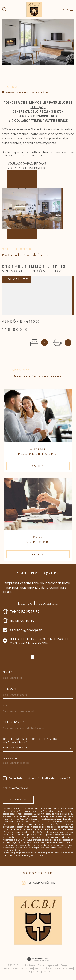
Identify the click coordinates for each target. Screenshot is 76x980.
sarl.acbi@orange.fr (26, 630)
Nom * (8, 672)
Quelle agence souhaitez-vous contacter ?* (31, 740)
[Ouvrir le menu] (68, 9)
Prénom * (11, 689)
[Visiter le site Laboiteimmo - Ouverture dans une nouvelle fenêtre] (38, 959)
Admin (58, 968)
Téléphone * (14, 722)
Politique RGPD (33, 972)
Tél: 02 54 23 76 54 (25, 612)
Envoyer (18, 800)
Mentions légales (44, 968)
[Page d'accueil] (34, 9)
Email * (9, 705)
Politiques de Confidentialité (54, 853)
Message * (12, 759)
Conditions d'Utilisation (13, 855)
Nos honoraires (11, 968)
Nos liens (68, 968)
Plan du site (26, 968)
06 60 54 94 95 (22, 621)
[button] (33, 657)
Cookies (47, 972)
